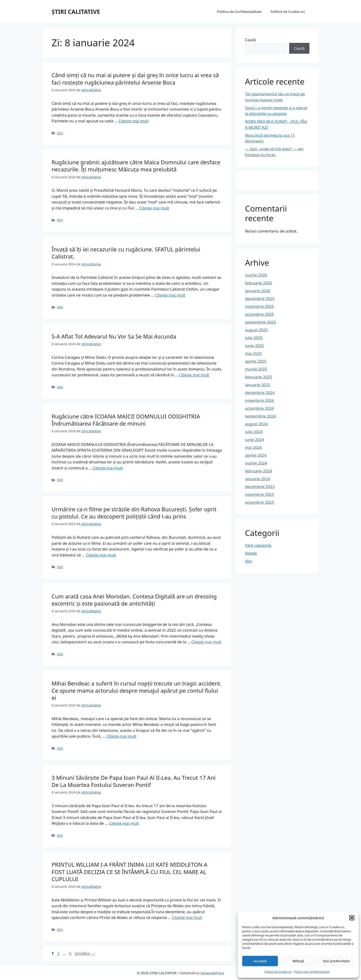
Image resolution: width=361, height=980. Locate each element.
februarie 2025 (258, 377)
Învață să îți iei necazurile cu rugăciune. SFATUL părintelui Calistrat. (126, 253)
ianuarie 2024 (258, 479)
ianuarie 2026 (258, 291)
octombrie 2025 (259, 314)
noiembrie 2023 (259, 494)
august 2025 (256, 330)
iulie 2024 (254, 432)
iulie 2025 (254, 338)
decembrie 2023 (260, 487)
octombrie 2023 (259, 502)
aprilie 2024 (256, 455)
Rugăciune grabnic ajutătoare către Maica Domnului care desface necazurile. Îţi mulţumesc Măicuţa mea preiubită (136, 166)
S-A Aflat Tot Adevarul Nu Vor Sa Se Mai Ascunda (114, 336)
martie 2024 (256, 463)
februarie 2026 (258, 283)
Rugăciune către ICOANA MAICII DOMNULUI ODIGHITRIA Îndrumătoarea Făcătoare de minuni (126, 420)
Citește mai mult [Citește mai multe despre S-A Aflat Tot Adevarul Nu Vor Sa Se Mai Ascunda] (194, 375)
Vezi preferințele (336, 961)
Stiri (60, 133)
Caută (250, 40)
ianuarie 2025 (258, 385)
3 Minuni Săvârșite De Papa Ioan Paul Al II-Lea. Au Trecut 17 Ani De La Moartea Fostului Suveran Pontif (134, 781)
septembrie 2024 (261, 416)
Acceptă (260, 961)
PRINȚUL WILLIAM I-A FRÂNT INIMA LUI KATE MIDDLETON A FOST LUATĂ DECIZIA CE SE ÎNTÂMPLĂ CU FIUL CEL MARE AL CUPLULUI (129, 872)
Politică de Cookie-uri (278, 972)
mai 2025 (253, 353)
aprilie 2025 (256, 361)
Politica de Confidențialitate (312, 972)
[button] (352, 918)
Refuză (298, 961)
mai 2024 (253, 447)
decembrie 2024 (260, 393)
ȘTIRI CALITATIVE (76, 12)
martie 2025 (256, 369)
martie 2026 (256, 275)
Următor (85, 953)
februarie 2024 (258, 471)
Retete (251, 553)
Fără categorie (258, 545)
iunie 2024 (255, 440)
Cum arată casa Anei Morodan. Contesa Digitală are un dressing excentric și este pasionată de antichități (134, 600)
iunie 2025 (255, 346)
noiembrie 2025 (259, 306)
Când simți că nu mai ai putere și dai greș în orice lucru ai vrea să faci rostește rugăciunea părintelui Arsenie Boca (135, 79)
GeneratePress (212, 973)
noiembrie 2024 (259, 400)
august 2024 (256, 424)
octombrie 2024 (259, 408)
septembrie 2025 (261, 322)
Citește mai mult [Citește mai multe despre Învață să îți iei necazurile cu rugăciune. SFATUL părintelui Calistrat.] (170, 295)
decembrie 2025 (260, 299)
